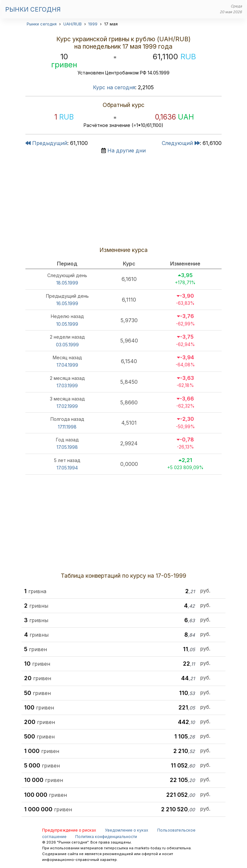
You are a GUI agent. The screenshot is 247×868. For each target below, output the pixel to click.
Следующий (181, 143)
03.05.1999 (67, 345)
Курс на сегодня (114, 87)
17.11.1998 (67, 427)
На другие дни (127, 150)
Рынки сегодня (33, 9)
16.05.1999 (67, 303)
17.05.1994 (67, 468)
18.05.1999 (67, 283)
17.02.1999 (67, 406)
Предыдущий (46, 143)
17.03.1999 (67, 386)
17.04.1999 (67, 365)
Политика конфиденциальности (106, 837)
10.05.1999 (67, 324)
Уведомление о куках (127, 830)
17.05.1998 (67, 447)
